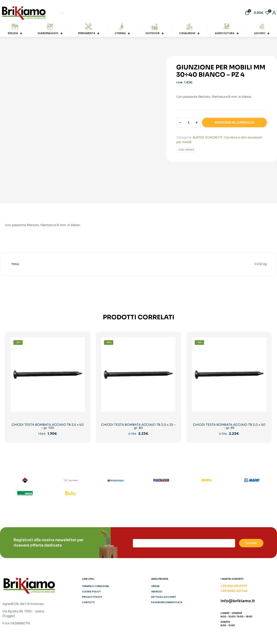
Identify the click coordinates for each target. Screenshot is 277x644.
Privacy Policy (92, 597)
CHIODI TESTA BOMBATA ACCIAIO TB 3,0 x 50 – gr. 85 (229, 426)
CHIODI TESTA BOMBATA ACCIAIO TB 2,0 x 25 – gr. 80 (138, 426)
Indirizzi (157, 592)
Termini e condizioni (95, 586)
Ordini (155, 586)
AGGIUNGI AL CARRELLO (234, 122)
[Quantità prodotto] (189, 123)
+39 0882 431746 (234, 591)
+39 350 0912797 (234, 586)
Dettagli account (164, 597)
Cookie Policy (91, 592)
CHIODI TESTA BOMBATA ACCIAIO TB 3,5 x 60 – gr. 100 (48, 426)
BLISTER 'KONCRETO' (208, 137)
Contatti (88, 602)
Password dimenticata (167, 602)
